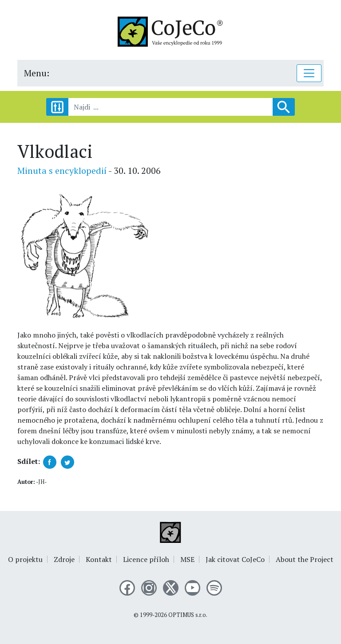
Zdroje (64, 559)
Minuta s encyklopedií (62, 171)
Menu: (37, 73)
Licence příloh (146, 559)
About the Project (305, 559)
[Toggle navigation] (309, 73)
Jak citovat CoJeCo (235, 559)
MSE (187, 559)
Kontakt (99, 559)
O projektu (25, 559)
